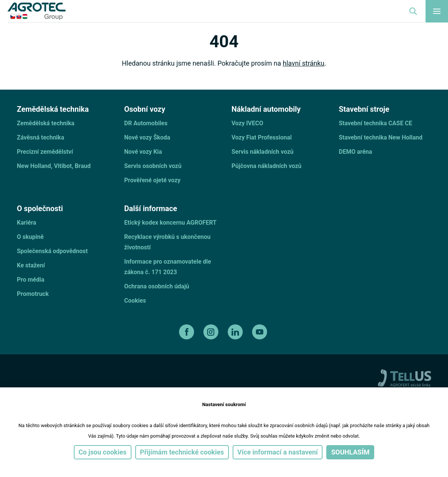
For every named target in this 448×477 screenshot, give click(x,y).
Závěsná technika (40, 137)
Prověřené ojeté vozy (152, 180)
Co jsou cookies (103, 452)
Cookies (135, 301)
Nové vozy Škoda (147, 137)
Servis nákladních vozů (263, 152)
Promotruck (33, 294)
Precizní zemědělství (45, 152)
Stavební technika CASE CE (376, 123)
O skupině (30, 237)
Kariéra (27, 223)
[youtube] (261, 332)
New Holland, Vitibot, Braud (54, 166)
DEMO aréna (356, 152)
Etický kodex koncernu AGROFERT (170, 223)
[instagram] (212, 332)
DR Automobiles (146, 123)
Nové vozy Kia (143, 152)
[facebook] (187, 332)
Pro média (31, 280)
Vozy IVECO (247, 123)
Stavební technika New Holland (381, 137)
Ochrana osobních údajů (157, 286)
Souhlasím (350, 452)
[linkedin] (236, 332)
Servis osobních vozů (153, 166)
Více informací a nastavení (278, 452)
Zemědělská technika (46, 123)
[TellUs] (405, 378)
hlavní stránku (304, 63)
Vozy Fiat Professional (262, 137)
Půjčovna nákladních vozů (267, 166)
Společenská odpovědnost (52, 251)
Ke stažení (31, 265)
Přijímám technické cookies (182, 452)
